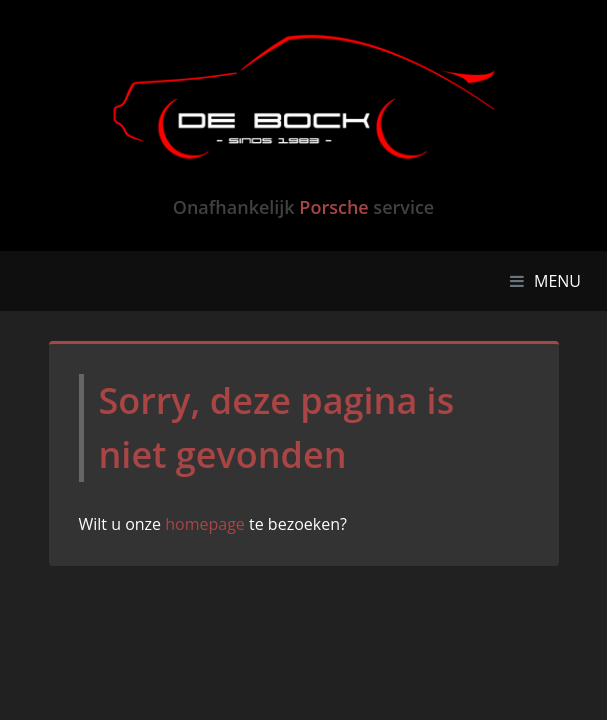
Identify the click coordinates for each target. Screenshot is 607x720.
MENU (550, 280)
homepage (205, 524)
